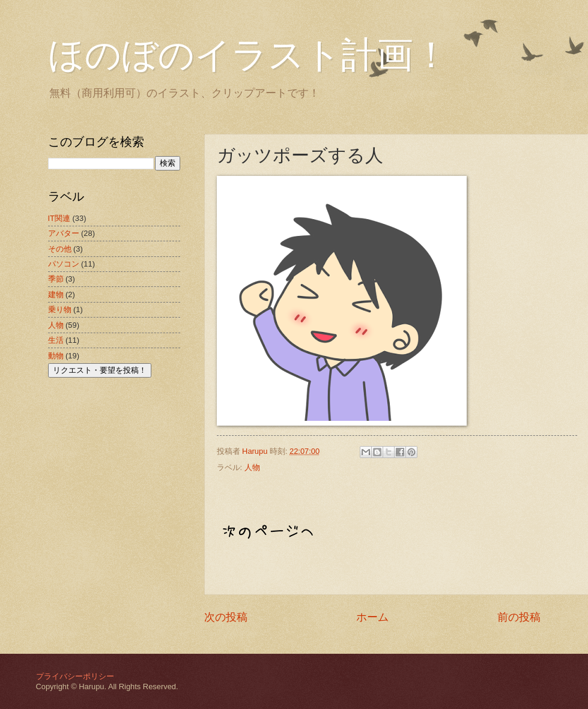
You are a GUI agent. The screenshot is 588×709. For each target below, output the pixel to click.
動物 (56, 356)
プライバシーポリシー (75, 676)
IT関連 (59, 218)
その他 (60, 249)
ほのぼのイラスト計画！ (249, 55)
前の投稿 (519, 617)
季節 (56, 279)
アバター (64, 233)
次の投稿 (226, 617)
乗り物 (60, 309)
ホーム (372, 617)
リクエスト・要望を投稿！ (100, 370)
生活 (56, 340)
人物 (252, 467)
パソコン (64, 264)
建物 (56, 294)
